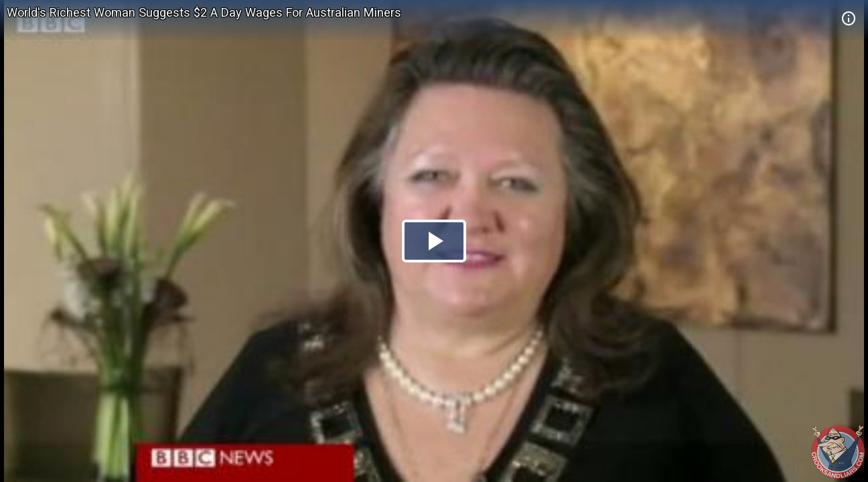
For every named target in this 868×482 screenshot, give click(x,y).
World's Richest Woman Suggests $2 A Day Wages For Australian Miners (204, 12)
